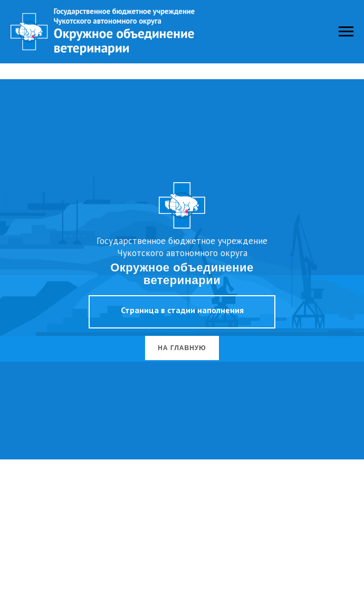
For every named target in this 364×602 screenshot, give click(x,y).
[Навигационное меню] (346, 32)
